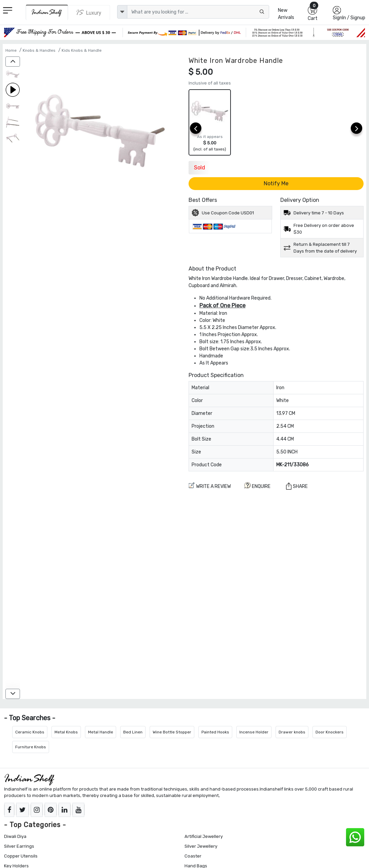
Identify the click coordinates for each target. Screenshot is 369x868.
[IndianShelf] (47, 12)
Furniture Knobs (31, 747)
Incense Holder (254, 732)
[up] (13, 62)
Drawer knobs (292, 732)
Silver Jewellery (201, 846)
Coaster (193, 856)
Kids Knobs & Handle (82, 50)
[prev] (196, 128)
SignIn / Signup (349, 18)
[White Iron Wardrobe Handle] (13, 75)
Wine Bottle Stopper (172, 732)
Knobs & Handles (39, 50)
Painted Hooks (215, 732)
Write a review (210, 486)
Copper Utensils (21, 856)
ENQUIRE (257, 486)
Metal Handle (101, 732)
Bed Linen (133, 732)
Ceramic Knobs (30, 732)
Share (297, 486)
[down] (13, 694)
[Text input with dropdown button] (198, 12)
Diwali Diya (15, 836)
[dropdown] (122, 12)
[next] (356, 128)
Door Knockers (330, 732)
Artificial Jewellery (204, 836)
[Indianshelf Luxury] (89, 13)
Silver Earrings (19, 846)
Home (11, 50)
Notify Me (276, 183)
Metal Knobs (66, 732)
